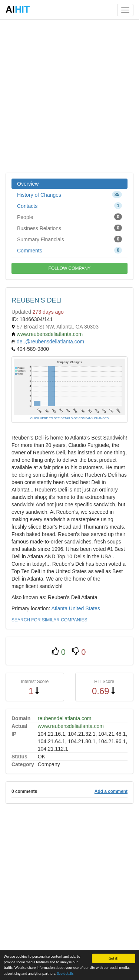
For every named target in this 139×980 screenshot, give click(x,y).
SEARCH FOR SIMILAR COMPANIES (49, 620)
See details (65, 974)
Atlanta (59, 608)
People (69, 217)
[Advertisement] (69, 96)
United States (85, 608)
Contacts (69, 206)
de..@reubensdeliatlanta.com (50, 342)
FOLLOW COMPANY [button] (70, 268)
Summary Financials (69, 239)
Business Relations (69, 228)
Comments (69, 250)
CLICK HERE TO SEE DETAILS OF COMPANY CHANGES (69, 418)
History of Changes (69, 195)
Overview (28, 184)
